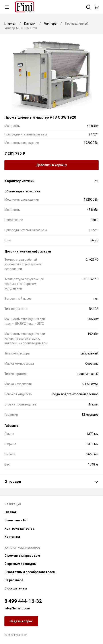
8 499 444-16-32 (23, 601)
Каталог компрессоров (22, 548)
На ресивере (14, 580)
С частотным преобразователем (30, 572)
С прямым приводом (20, 564)
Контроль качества (19, 529)
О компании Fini (16, 520)
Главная (11, 512)
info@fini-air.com (17, 608)
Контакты (12, 537)
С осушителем (16, 588)
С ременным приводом (22, 556)
